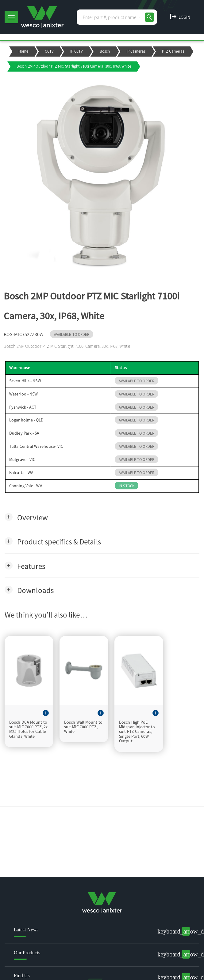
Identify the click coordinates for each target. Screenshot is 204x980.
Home (23, 51)
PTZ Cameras (173, 51)
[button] (26, 517)
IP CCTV (77, 51)
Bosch (105, 51)
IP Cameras (136, 51)
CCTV (49, 51)
